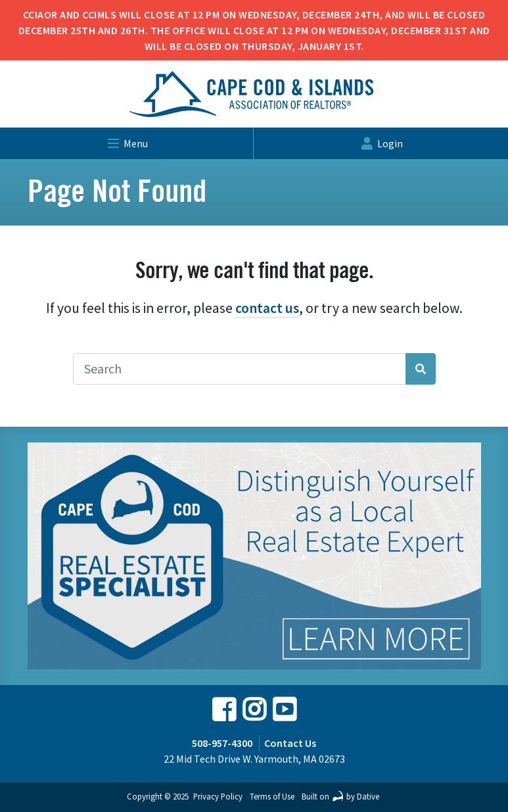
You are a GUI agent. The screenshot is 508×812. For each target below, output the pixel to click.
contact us (267, 308)
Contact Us (290, 743)
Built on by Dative (340, 796)
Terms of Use (272, 796)
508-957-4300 (222, 743)
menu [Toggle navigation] (127, 143)
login (381, 143)
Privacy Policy (218, 796)
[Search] (240, 369)
